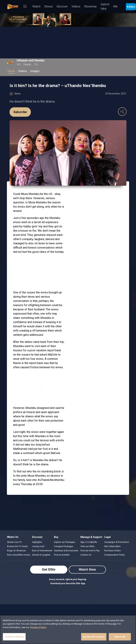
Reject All (120, 637)
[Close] (130, 621)
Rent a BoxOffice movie (19, 555)
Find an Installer (62, 555)
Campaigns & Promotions (117, 542)
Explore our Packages (65, 542)
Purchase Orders (112, 551)
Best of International (42, 551)
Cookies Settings (14, 637)
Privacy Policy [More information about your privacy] (38, 627)
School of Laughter (41, 555)
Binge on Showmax (16, 551)
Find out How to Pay (90, 551)
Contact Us (86, 555)
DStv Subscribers (112, 546)
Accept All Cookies (94, 637)
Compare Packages (64, 546)
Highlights (37, 542)
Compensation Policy (114, 555)
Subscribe (20, 112)
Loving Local (38, 546)
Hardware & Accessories (66, 551)
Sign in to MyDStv (89, 542)
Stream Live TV (14, 542)
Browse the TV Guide (17, 546)
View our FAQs (87, 546)
